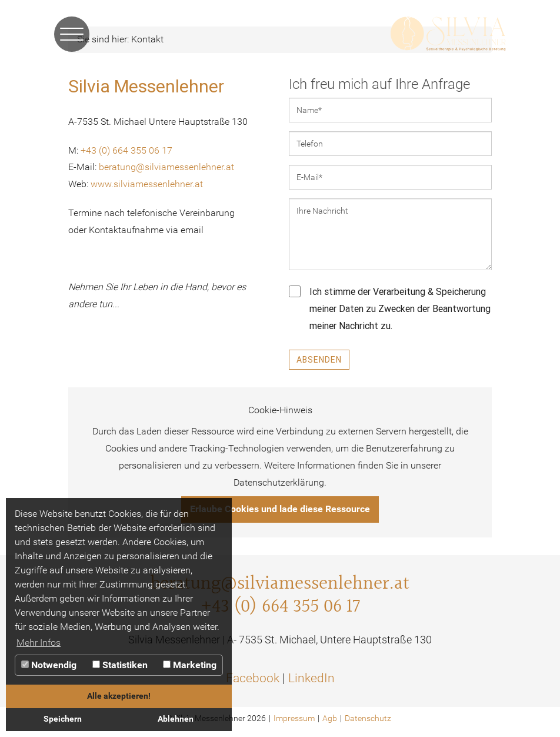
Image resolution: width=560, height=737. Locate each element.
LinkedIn (311, 678)
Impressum (294, 718)
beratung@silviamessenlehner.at (166, 167)
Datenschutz (368, 718)
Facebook (253, 678)
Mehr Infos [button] (39, 643)
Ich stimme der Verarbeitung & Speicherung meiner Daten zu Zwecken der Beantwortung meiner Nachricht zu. (390, 308)
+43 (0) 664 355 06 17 (126, 150)
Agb (330, 718)
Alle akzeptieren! (119, 696)
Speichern (63, 719)
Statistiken (120, 665)
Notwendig (49, 665)
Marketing (190, 665)
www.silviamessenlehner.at (147, 184)
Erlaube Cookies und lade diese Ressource (280, 509)
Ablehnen (176, 719)
